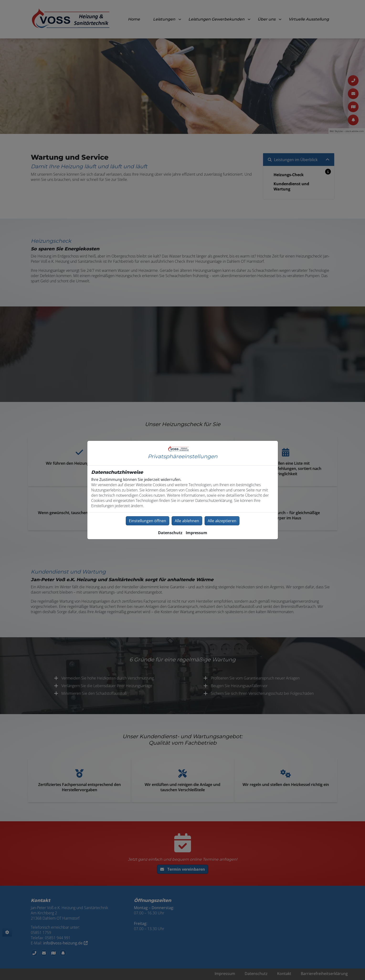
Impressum (196, 533)
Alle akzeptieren (222, 521)
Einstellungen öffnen (148, 521)
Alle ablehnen (187, 521)
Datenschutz (170, 533)
